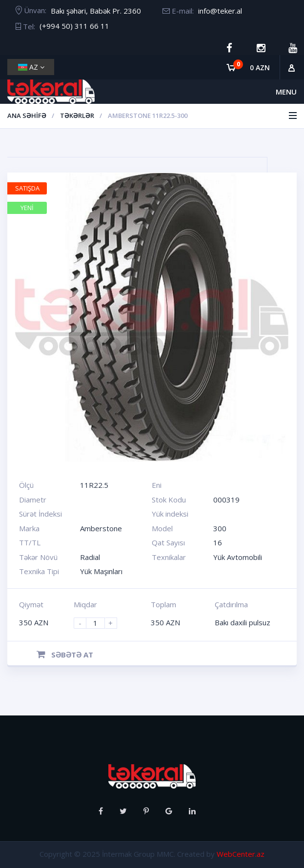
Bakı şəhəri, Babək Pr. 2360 (96, 11)
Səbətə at (65, 655)
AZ (31, 67)
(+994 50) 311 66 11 (74, 26)
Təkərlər (77, 116)
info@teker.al (220, 11)
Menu (286, 92)
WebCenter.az (241, 854)
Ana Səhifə (27, 116)
